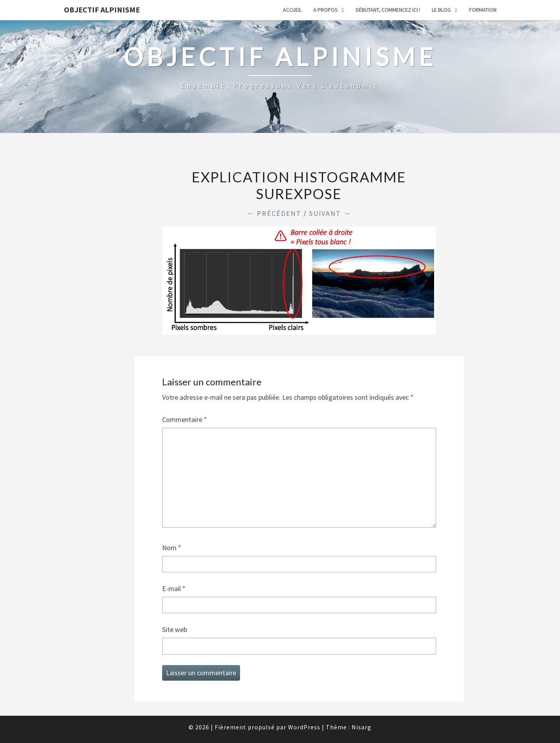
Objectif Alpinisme (102, 10)
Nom (172, 548)
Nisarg (361, 727)
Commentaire (185, 419)
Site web (175, 629)
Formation (483, 10)
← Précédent (274, 213)
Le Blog (441, 10)
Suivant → (330, 213)
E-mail (174, 589)
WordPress (304, 727)
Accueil (292, 10)
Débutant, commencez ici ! (388, 10)
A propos (326, 10)
